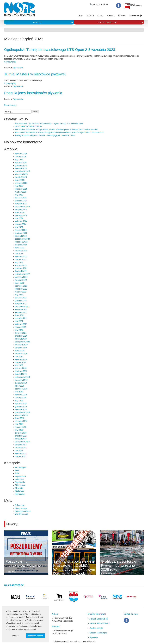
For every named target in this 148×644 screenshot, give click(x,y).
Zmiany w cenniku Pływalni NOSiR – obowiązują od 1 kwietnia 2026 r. (45, 136)
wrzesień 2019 (21, 380)
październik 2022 (22, 274)
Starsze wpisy (10, 105)
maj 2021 (19, 321)
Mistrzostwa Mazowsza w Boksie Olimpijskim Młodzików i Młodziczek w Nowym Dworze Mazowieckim (59, 133)
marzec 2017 (21, 456)
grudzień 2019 (21, 371)
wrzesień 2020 (21, 345)
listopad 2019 (21, 374)
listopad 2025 (21, 168)
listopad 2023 (21, 236)
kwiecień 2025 (21, 189)
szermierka (20, 494)
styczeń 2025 (21, 198)
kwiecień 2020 (21, 359)
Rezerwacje (136, 15)
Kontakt (122, 15)
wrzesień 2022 (21, 277)
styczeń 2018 (21, 433)
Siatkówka (19, 491)
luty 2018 (19, 430)
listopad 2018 (21, 409)
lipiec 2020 (20, 351)
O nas (101, 15)
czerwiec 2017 (21, 448)
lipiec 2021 (20, 315)
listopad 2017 (21, 439)
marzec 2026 (21, 157)
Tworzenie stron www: (78, 641)
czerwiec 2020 (21, 354)
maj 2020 (19, 356)
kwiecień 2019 (21, 395)
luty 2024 (19, 227)
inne (17, 473)
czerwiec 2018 (21, 421)
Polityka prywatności (61, 641)
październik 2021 (22, 307)
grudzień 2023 (21, 233)
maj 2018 (19, 424)
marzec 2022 (21, 292)
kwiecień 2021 (21, 324)
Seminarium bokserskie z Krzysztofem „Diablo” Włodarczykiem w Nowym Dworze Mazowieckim (56, 130)
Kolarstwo (19, 479)
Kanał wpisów (21, 508)
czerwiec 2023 (21, 251)
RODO (90, 15)
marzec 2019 (21, 398)
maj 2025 (19, 186)
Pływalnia (94, 637)
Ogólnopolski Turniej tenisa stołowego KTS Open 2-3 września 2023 (60, 50)
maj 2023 (19, 254)
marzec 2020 (21, 362)
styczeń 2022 (21, 298)
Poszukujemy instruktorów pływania (33, 93)
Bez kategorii (21, 468)
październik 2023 (22, 239)
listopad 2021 (21, 304)
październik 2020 (22, 342)
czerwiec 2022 (21, 286)
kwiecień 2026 (21, 154)
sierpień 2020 (21, 348)
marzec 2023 (21, 259)
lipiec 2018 (20, 418)
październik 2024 (22, 207)
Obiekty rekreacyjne (98, 633)
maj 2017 (19, 451)
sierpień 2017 (21, 445)
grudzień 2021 (21, 301)
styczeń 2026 (21, 162)
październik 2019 (22, 377)
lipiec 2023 (20, 248)
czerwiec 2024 (21, 215)
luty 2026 (19, 160)
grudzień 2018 (21, 406)
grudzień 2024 (21, 201)
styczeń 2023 (21, 265)
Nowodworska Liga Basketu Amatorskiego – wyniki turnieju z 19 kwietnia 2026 (49, 124)
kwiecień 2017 (21, 453)
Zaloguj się (20, 505)
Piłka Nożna (20, 485)
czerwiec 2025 (21, 183)
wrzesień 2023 (21, 242)
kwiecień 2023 (21, 257)
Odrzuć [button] (15, 636)
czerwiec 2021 (21, 318)
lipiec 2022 (20, 283)
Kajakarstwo (20, 476)
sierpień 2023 (21, 245)
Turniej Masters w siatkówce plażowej (35, 74)
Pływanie (19, 488)
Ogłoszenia (18, 68)
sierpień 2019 (21, 383)
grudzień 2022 (21, 268)
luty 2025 (19, 195)
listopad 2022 (21, 271)
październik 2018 (22, 412)
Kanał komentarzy (23, 511)
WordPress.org (21, 514)
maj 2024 (19, 218)
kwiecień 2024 (21, 221)
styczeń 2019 (21, 404)
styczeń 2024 (21, 230)
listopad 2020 (21, 339)
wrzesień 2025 (21, 174)
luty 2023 (19, 262)
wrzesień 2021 (21, 309)
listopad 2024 (21, 204)
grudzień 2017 (21, 436)
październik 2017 (22, 442)
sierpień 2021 (21, 312)
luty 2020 (19, 365)
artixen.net (91, 641)
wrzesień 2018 (21, 415)
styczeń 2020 (21, 368)
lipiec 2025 (20, 180)
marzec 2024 (21, 224)
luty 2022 (19, 295)
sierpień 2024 (21, 210)
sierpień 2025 (21, 177)
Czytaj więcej (10, 62)
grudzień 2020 (21, 336)
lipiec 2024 (20, 212)
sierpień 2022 (21, 280)
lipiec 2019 (20, 386)
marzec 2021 (21, 327)
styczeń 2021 (21, 333)
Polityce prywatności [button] (27, 629)
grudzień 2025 (21, 165)
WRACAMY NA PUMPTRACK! (28, 127)
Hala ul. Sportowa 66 (99, 619)
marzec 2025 (21, 192)
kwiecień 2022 (21, 289)
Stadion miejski (96, 628)
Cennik (111, 15)
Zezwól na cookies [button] (36, 636)
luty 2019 (19, 401)
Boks (17, 471)
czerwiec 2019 (21, 389)
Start (81, 15)
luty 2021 (19, 330)
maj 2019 (19, 392)
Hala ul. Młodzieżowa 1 (100, 623)
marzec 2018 (21, 427)
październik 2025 (22, 171)
